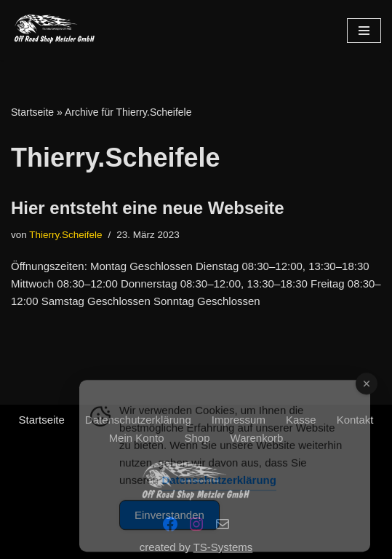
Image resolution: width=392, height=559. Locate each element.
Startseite (32, 112)
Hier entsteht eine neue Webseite (148, 208)
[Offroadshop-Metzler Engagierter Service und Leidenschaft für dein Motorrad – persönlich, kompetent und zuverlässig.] (55, 30)
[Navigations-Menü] (364, 31)
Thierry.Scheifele (65, 235)
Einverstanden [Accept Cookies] (169, 533)
